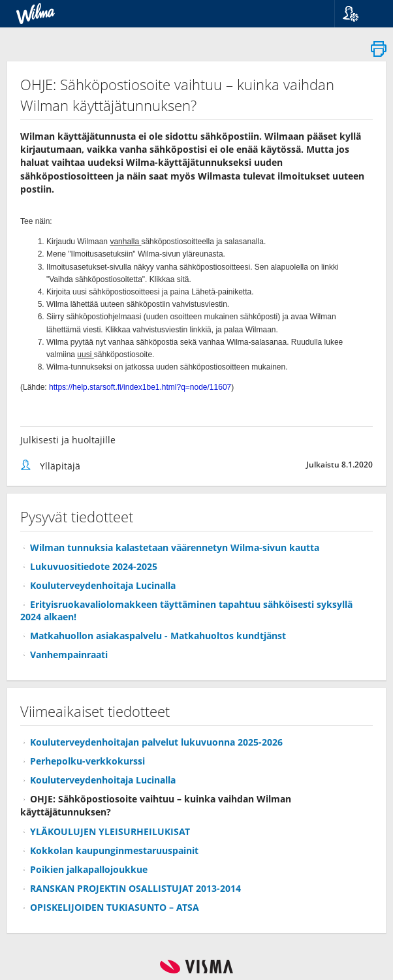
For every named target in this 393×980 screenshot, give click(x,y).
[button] (359, 14)
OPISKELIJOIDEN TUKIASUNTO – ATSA (115, 907)
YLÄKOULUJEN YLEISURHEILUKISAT (110, 831)
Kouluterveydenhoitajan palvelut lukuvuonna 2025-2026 (156, 742)
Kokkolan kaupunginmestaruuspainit (114, 850)
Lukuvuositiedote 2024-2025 (94, 566)
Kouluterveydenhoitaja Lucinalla (103, 585)
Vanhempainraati (69, 655)
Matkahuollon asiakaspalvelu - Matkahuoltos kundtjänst (158, 636)
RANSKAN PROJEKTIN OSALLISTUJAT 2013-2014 (135, 888)
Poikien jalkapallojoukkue (89, 869)
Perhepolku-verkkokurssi (87, 761)
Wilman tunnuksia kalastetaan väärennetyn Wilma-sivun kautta (175, 547)
